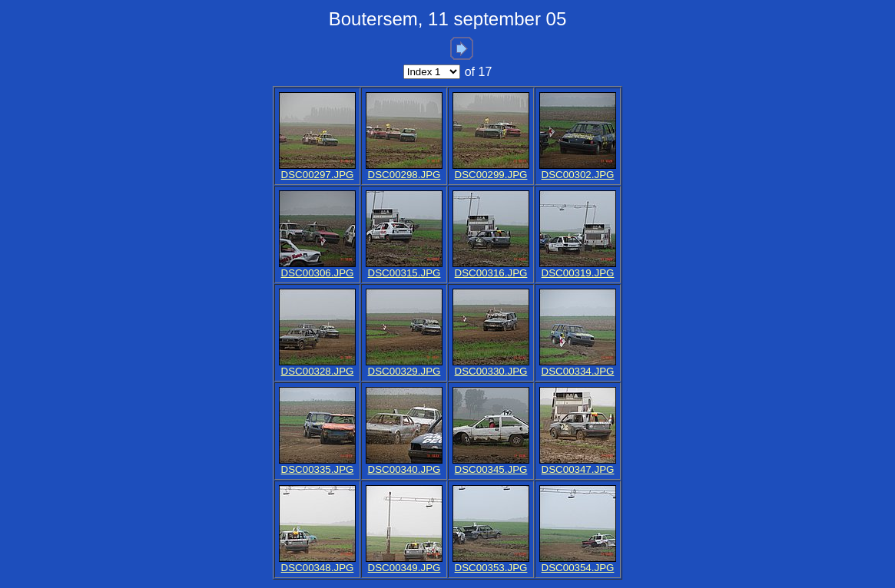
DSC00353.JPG (491, 568)
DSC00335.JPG (318, 469)
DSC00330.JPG (491, 371)
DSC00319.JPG (578, 273)
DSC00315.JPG (404, 273)
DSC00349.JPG (404, 568)
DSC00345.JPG (491, 469)
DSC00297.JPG (318, 175)
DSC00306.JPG (318, 273)
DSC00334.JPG (578, 371)
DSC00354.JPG (578, 568)
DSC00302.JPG (578, 175)
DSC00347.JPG (578, 469)
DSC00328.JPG (318, 371)
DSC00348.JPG (318, 568)
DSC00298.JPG (404, 175)
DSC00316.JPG (491, 273)
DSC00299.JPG (491, 175)
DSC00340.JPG (404, 469)
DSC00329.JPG (404, 371)
